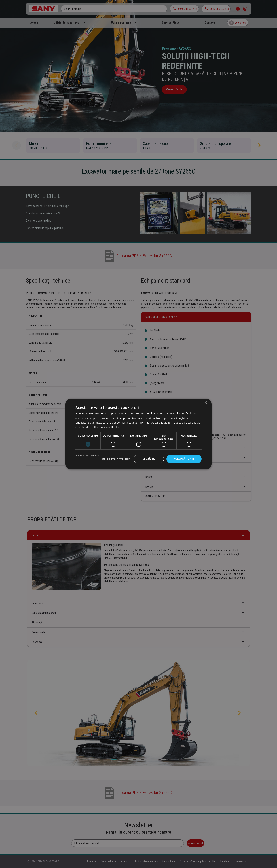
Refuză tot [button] (149, 459)
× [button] (206, 403)
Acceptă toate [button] (184, 459)
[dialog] (138, 434)
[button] (116, 459)
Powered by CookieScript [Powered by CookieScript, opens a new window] (89, 455)
